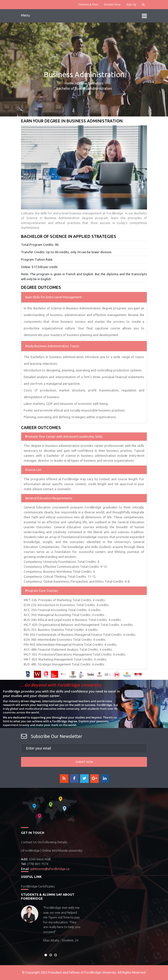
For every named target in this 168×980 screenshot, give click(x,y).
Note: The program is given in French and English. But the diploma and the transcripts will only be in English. (84, 276)
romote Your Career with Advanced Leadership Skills (64, 436)
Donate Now (112, 4)
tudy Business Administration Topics (52, 346)
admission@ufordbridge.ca (50, 869)
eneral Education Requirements (49, 498)
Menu (84, 16)
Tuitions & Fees (88, 4)
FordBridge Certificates (38, 886)
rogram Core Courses (42, 591)
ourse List (33, 470)
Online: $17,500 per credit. (40, 267)
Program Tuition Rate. (37, 259)
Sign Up (131, 4)
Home (69, 83)
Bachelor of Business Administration (84, 89)
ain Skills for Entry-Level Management (53, 297)
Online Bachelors (90, 83)
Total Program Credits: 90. (40, 245)
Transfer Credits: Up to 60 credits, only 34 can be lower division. (67, 252)
